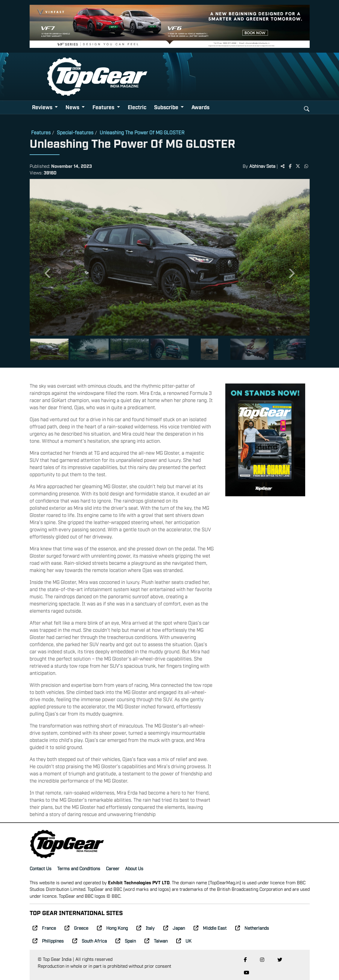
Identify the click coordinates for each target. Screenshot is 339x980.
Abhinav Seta (262, 166)
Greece (76, 928)
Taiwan (156, 941)
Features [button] (104, 107)
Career (113, 868)
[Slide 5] (209, 349)
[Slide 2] (89, 349)
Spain (126, 941)
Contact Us (41, 868)
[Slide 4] (170, 349)
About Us (134, 868)
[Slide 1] (49, 349)
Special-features (75, 132)
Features (41, 132)
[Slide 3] (130, 349)
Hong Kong (112, 928)
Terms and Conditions (79, 868)
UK (184, 941)
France (44, 928)
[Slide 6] (250, 349)
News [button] (73, 107)
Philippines (48, 941)
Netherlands (252, 928)
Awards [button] (200, 107)
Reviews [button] (43, 107)
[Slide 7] (290, 349)
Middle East (210, 928)
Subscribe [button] (167, 107)
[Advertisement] (265, 594)
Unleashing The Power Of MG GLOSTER (142, 132)
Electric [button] (137, 107)
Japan (174, 928)
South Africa (90, 941)
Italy (146, 928)
